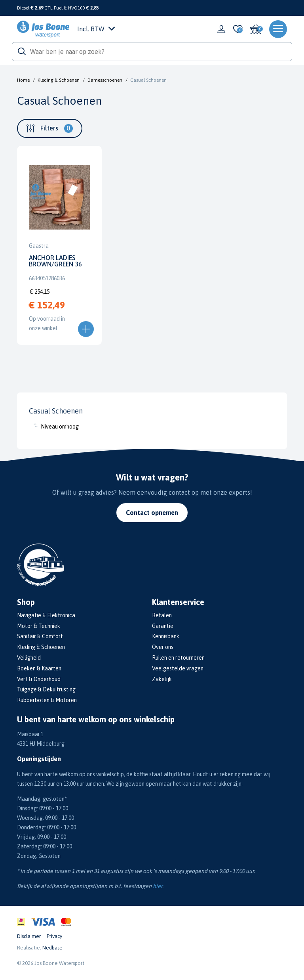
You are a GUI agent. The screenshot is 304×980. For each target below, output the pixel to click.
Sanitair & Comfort (40, 636)
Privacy (54, 936)
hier (158, 886)
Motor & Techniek (39, 626)
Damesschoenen (105, 80)
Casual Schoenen (148, 80)
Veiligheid (29, 658)
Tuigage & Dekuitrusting (46, 689)
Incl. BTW (96, 29)
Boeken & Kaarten (39, 668)
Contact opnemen (152, 513)
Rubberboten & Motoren (47, 700)
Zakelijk (162, 679)
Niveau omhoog (60, 427)
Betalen (162, 615)
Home (23, 80)
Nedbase (52, 948)
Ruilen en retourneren (178, 658)
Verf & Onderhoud (39, 679)
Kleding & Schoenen (59, 80)
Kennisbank (166, 636)
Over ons (163, 647)
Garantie (163, 626)
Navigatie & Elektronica (46, 615)
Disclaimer (29, 936)
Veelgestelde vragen (178, 668)
